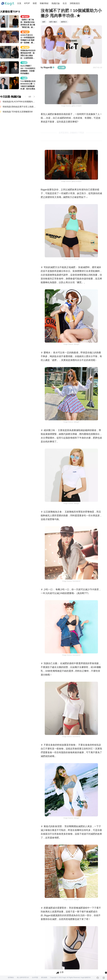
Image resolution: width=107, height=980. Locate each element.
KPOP (27, 3)
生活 (65, 3)
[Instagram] (104, 978)
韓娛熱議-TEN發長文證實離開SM (18, 112)
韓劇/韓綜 (44, 3)
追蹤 (62, 67)
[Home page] (8, 4)
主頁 (19, 3)
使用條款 (11, 977)
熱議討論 (56, 3)
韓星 (35, 3)
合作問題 (35, 977)
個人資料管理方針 (23, 977)
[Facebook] (98, 978)
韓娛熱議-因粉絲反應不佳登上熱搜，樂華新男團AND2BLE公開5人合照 (19, 107)
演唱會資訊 (75, 3)
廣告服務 (44, 977)
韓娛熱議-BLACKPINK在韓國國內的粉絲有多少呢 (19, 102)
